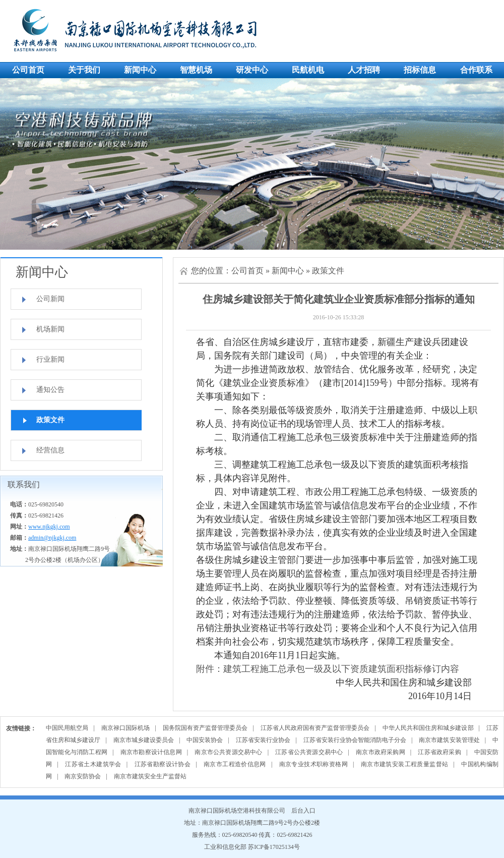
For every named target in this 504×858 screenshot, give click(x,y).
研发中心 (252, 70)
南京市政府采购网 (381, 752)
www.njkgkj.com (49, 527)
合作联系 (476, 70)
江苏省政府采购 (439, 752)
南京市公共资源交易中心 (228, 752)
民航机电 (308, 70)
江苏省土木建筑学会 (93, 764)
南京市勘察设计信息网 (151, 752)
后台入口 (303, 811)
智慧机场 (196, 70)
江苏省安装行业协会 (263, 740)
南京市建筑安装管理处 (449, 740)
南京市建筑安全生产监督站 (150, 776)
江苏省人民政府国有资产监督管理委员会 (315, 728)
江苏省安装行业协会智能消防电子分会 (355, 740)
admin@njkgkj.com (52, 538)
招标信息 (420, 70)
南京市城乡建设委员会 (144, 740)
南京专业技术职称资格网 (313, 764)
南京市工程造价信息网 (235, 764)
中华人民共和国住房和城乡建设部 (428, 728)
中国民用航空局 (67, 728)
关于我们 (84, 70)
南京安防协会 (83, 776)
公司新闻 (50, 299)
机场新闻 (50, 329)
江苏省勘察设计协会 (163, 764)
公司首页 (28, 70)
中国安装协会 (205, 740)
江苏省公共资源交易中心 (309, 752)
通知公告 (50, 390)
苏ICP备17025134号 (274, 847)
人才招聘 (364, 70)
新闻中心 (140, 70)
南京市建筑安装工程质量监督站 (405, 764)
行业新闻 (50, 359)
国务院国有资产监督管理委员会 (205, 728)
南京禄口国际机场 (125, 728)
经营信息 (50, 450)
